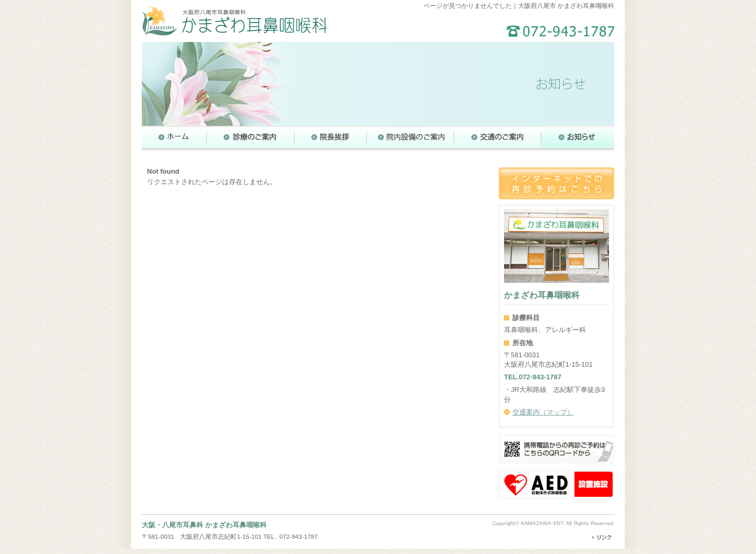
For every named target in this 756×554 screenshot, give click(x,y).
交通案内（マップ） (543, 412)
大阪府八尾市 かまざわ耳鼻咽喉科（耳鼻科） (234, 21)
